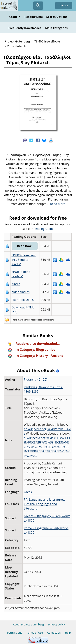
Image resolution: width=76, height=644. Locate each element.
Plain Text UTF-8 (23, 300)
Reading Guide (44, 229)
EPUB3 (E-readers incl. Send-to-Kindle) (24, 260)
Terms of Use (35, 633)
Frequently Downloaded (25, 28)
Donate (64, 5)
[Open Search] (38, 6)
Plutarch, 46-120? (36, 379)
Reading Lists (34, 17)
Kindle (16, 284)
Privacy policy (57, 624)
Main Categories (56, 28)
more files (30, 320)
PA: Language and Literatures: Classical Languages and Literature (44, 504)
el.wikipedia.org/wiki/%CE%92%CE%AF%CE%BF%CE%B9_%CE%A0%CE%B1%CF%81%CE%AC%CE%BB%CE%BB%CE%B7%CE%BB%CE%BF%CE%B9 (47, 447)
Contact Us (54, 633)
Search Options (57, 17)
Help (68, 633)
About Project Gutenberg (28, 624)
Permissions (15, 633)
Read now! (25, 246)
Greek (28, 492)
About (15, 17)
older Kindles (21, 292)
